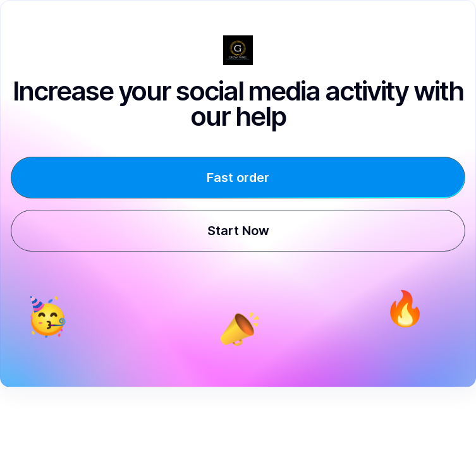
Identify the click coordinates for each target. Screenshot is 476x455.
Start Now (238, 231)
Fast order (238, 178)
